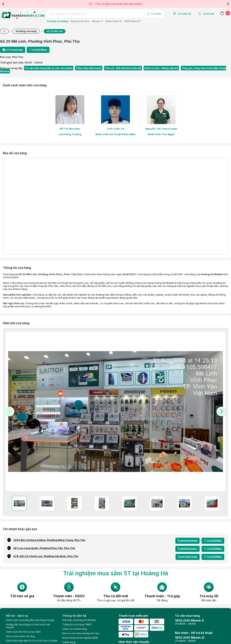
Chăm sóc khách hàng (75, 629)
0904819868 (189, 541)
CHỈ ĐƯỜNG (214, 541)
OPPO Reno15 (132, 21)
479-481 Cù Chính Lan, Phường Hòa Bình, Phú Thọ (46, 556)
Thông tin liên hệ (74, 616)
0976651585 (189, 557)
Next (228, 4)
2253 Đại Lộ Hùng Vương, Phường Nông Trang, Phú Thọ (49, 540)
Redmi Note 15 (114, 21)
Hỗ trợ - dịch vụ (17, 616)
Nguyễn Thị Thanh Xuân (161, 129)
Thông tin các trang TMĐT (77, 624)
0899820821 (189, 549)
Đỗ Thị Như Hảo (70, 129)
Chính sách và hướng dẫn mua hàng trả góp (30, 620)
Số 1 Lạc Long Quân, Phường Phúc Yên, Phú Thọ (44, 548)
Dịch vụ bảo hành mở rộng (20, 636)
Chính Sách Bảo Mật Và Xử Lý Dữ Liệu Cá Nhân (32, 641)
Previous (3, 4)
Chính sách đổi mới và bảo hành (23, 632)
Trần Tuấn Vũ (116, 129)
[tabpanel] (70, 115)
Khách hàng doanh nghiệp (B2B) (80, 638)
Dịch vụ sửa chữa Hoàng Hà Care (81, 633)
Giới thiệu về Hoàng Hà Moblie (79, 620)
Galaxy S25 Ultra (80, 21)
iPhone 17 (97, 21)
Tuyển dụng (69, 642)
